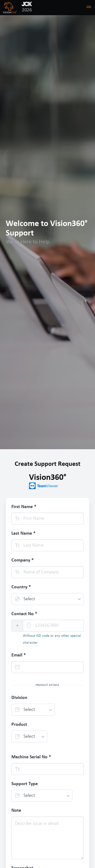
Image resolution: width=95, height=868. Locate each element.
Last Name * (24, 533)
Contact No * (24, 614)
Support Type (25, 784)
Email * (19, 655)
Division (19, 698)
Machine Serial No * (31, 757)
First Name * (24, 507)
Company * (23, 560)
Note (16, 811)
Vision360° (48, 481)
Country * (21, 587)
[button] (89, 8)
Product (19, 725)
